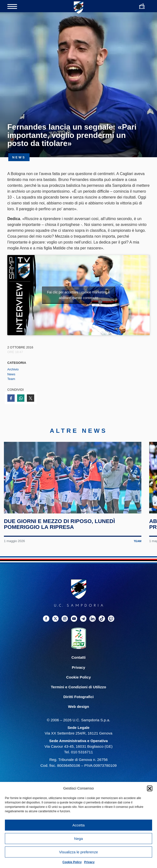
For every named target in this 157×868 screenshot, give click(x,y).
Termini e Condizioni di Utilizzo (78, 687)
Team (11, 379)
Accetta (78, 825)
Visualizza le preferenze (78, 852)
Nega (79, 839)
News (11, 374)
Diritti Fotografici (79, 697)
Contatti (78, 658)
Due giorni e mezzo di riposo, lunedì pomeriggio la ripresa (59, 525)
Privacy (89, 862)
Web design (78, 707)
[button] (150, 788)
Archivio (13, 369)
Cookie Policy (72, 862)
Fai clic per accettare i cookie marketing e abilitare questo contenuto (79, 295)
